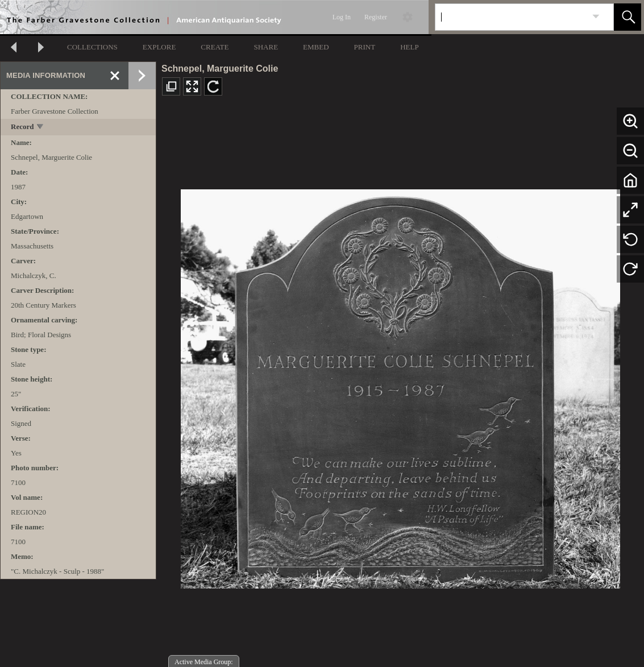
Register (376, 17)
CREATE (215, 47)
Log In (342, 17)
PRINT (365, 47)
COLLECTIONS (92, 47)
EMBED (316, 47)
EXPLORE (159, 47)
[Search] (511, 17)
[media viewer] (400, 386)
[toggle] (41, 128)
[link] (596, 17)
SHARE (266, 47)
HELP (410, 47)
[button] (628, 17)
